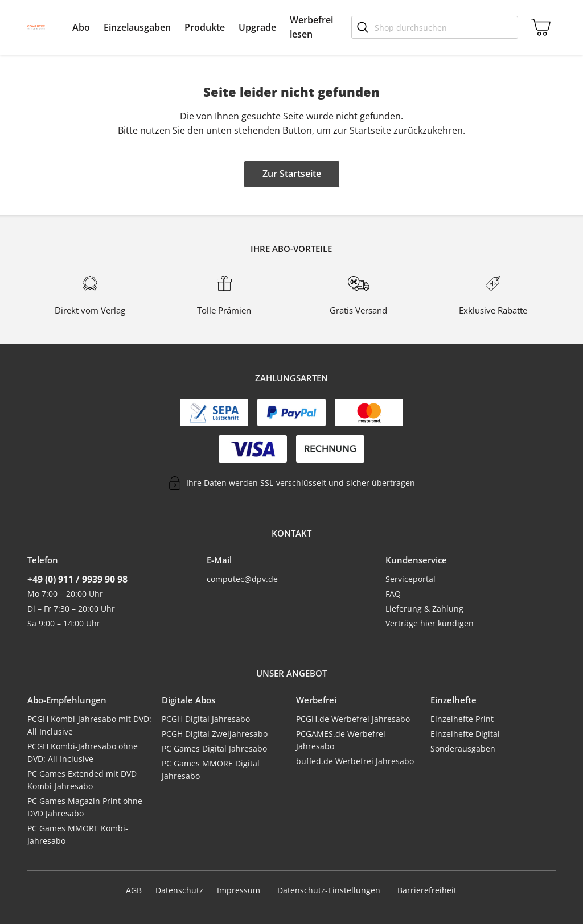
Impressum (239, 890)
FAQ (393, 594)
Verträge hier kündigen (430, 623)
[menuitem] (81, 27)
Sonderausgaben (463, 748)
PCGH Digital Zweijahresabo (215, 734)
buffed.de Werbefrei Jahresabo (355, 761)
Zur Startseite (292, 174)
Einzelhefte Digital (465, 734)
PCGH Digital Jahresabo (206, 719)
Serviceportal (410, 579)
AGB (134, 890)
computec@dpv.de (242, 579)
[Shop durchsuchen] (435, 27)
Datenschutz (179, 890)
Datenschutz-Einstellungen (329, 890)
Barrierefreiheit (427, 890)
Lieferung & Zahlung (424, 609)
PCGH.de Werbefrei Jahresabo (353, 719)
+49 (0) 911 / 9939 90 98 (77, 579)
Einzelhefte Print (462, 719)
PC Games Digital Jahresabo (214, 748)
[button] (81, 27)
